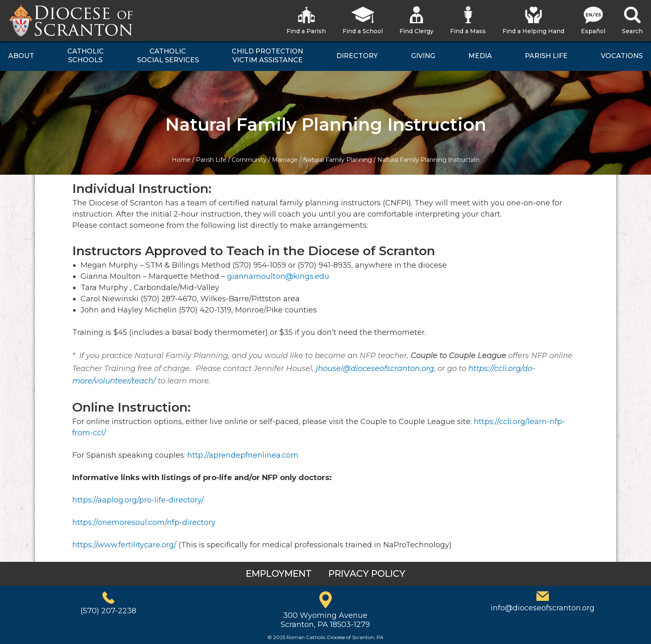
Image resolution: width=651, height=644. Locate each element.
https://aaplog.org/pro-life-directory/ (138, 500)
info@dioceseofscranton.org (543, 608)
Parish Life (211, 160)
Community (249, 160)
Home (181, 160)
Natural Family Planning (338, 160)
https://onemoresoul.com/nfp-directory (144, 522)
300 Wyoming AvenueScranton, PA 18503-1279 (325, 620)
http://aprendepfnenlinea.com (243, 455)
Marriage (285, 160)
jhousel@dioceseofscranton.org (375, 368)
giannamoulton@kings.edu (278, 276)
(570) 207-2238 (108, 611)
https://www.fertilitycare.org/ (124, 545)
